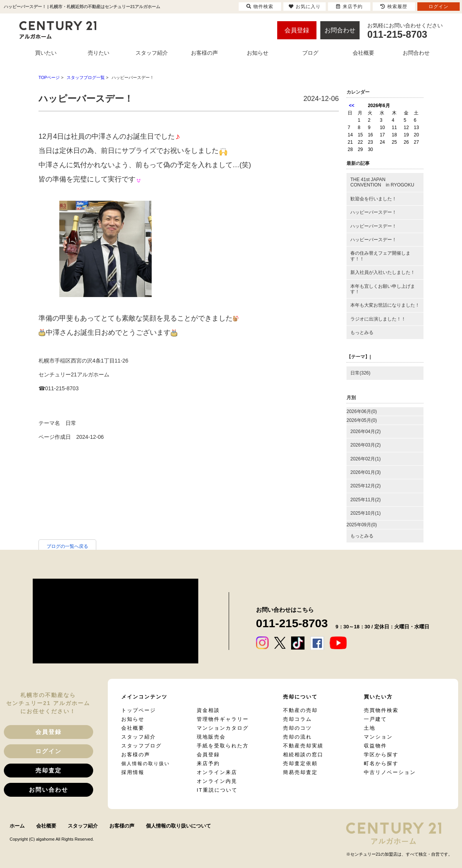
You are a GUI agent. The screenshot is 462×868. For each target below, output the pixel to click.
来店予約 (208, 763)
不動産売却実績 (303, 746)
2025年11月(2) (366, 500)
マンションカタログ (223, 728)
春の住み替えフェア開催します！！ (380, 256)
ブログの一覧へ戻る (67, 546)
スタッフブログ (141, 746)
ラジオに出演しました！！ (378, 319)
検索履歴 (394, 7)
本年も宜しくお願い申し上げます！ (383, 289)
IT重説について (217, 790)
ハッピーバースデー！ (373, 212)
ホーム (17, 826)
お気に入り (305, 7)
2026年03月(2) (366, 445)
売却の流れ (297, 737)
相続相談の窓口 (303, 755)
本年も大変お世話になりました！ (385, 305)
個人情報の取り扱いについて (178, 826)
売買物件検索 (381, 710)
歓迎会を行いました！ (373, 199)
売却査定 (49, 770)
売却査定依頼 (300, 763)
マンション (378, 737)
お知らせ (133, 719)
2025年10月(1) (366, 513)
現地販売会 (211, 737)
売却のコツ (297, 728)
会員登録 (297, 30)
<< (352, 106)
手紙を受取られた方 (223, 746)
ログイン (49, 751)
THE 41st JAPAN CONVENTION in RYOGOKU (382, 182)
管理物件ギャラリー (223, 719)
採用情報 (133, 772)
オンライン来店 (217, 772)
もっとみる (362, 332)
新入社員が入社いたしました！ (383, 272)
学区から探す (381, 755)
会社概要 (133, 728)
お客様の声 (136, 755)
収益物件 (375, 746)
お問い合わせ (49, 790)
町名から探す (381, 763)
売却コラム (297, 719)
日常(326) (360, 373)
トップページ (139, 710)
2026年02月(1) (366, 459)
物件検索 (260, 7)
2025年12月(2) (366, 486)
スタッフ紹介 (139, 737)
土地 (370, 728)
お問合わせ (340, 30)
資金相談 (208, 710)
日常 (71, 423)
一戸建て (375, 719)
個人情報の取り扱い (146, 764)
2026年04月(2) (366, 431)
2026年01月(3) (366, 472)
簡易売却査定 (300, 772)
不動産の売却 (300, 710)
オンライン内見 (217, 781)
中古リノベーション (390, 772)
